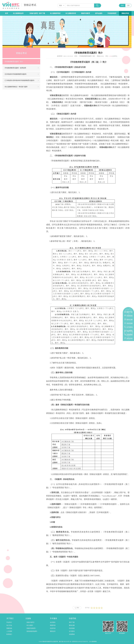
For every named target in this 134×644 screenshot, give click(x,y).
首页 (7, 13)
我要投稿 (9, 628)
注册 (128, 5)
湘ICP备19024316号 (64, 642)
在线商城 (72, 634)
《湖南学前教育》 (31, 628)
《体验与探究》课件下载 (37, 13)
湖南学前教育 (85, 13)
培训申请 (53, 628)
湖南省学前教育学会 (48, 642)
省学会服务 (99, 13)
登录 (122, 5)
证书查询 (72, 631)
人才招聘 (9, 631)
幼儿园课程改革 (18, 13)
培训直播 (72, 628)
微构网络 (94, 642)
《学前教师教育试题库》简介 (87, 56)
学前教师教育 (112, 13)
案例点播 (72, 625)
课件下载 (72, 622)
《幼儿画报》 (30, 625)
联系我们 (9, 634)
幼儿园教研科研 (71, 13)
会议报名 (53, 622)
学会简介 (9, 622)
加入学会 (9, 625)
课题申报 (53, 625)
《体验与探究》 (30, 622)
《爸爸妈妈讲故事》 (32, 631)
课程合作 (53, 631)
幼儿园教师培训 (55, 13)
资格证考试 (125, 13)
